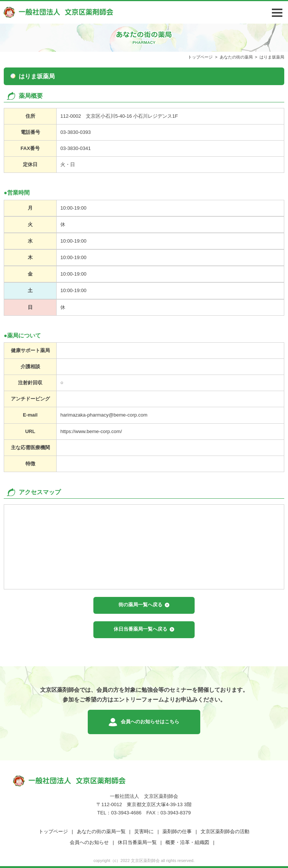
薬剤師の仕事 (177, 831)
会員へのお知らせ (89, 842)
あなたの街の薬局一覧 (101, 831)
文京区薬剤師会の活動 (225, 831)
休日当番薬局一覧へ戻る (140, 629)
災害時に (144, 831)
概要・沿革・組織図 (187, 842)
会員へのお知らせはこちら (150, 722)
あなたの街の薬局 (236, 57)
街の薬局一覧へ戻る (140, 605)
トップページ (200, 57)
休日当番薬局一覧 (137, 842)
